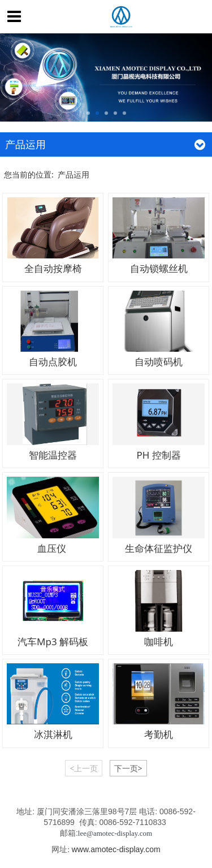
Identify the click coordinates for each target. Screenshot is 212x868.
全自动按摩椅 (53, 268)
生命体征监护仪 (159, 548)
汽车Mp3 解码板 (53, 642)
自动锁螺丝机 (159, 268)
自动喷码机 (159, 362)
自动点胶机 (53, 362)
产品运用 (73, 174)
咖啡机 (159, 642)
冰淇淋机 (53, 734)
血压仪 (53, 548)
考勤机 (159, 734)
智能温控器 (53, 455)
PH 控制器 (159, 455)
